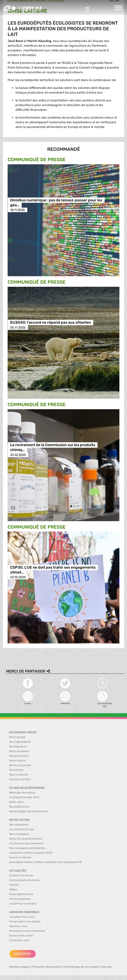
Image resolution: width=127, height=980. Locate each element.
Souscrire (23, 954)
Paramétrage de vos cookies (81, 967)
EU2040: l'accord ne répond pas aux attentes (51, 323)
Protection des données (47, 967)
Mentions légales (20, 967)
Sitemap (106, 967)
